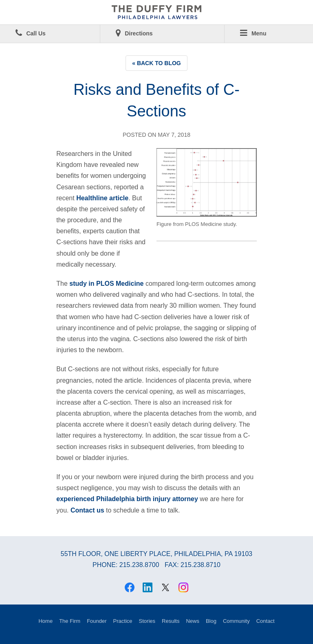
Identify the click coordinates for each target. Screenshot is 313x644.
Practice (123, 621)
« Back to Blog (156, 63)
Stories (147, 621)
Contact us (87, 510)
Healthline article (102, 198)
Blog (211, 621)
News (193, 621)
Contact (266, 621)
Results (171, 621)
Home (45, 621)
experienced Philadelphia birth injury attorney (127, 499)
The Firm (70, 621)
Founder (97, 621)
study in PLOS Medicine (106, 284)
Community (236, 621)
